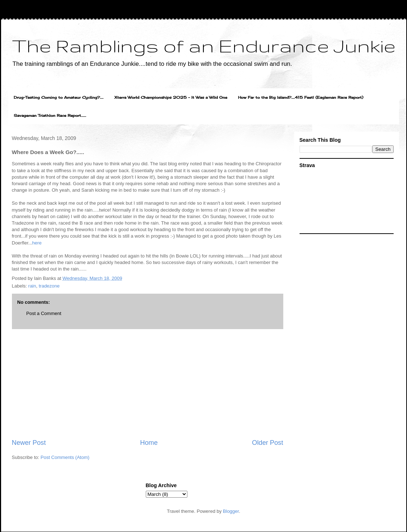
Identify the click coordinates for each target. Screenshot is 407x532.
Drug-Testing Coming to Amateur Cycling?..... (59, 97)
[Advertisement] (148, 384)
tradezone (49, 286)
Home (149, 443)
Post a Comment (44, 313)
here (37, 243)
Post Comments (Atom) (65, 457)
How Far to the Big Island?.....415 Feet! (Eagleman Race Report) (301, 97)
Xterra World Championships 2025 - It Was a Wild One (171, 97)
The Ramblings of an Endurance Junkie (204, 46)
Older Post (268, 443)
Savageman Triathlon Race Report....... (50, 115)
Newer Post (29, 443)
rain (32, 286)
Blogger (231, 511)
